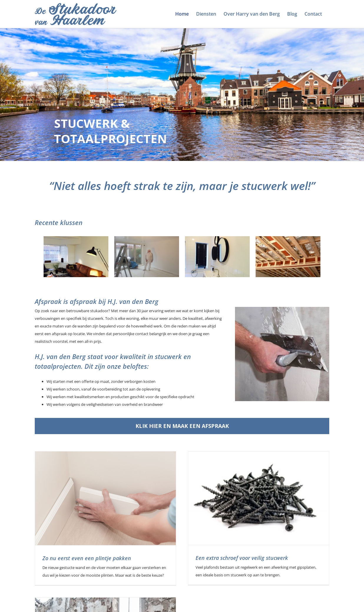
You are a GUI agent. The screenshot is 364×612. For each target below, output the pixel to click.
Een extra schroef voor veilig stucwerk (231, 558)
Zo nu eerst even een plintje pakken (87, 558)
